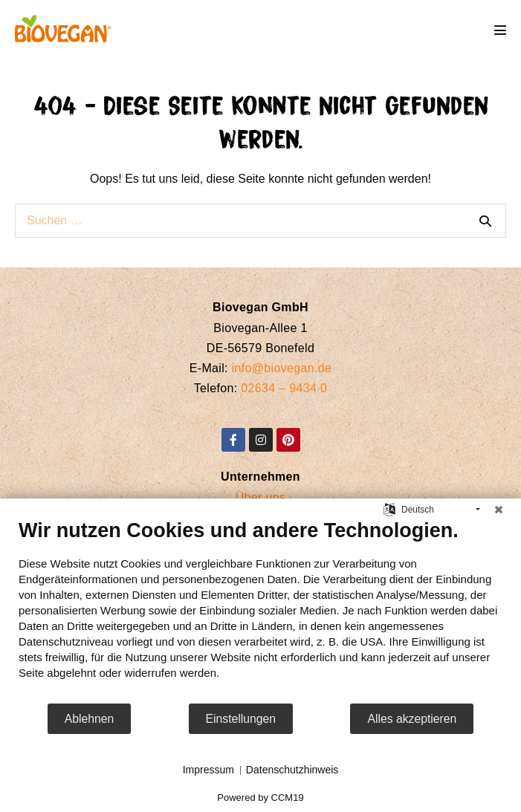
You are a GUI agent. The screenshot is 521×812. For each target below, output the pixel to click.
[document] (260, 610)
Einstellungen (241, 719)
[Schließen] (499, 510)
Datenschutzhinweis (292, 770)
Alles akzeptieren (412, 719)
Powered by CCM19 (260, 798)
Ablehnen (90, 719)
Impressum (208, 770)
